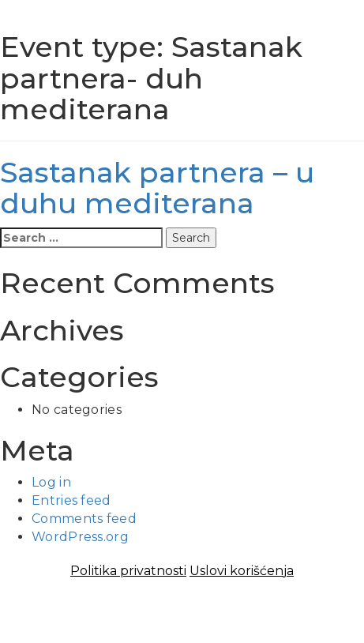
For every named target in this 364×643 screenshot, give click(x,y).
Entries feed (71, 500)
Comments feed (84, 519)
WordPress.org (80, 537)
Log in (51, 482)
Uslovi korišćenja (242, 571)
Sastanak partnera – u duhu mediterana (157, 188)
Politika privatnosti (128, 571)
